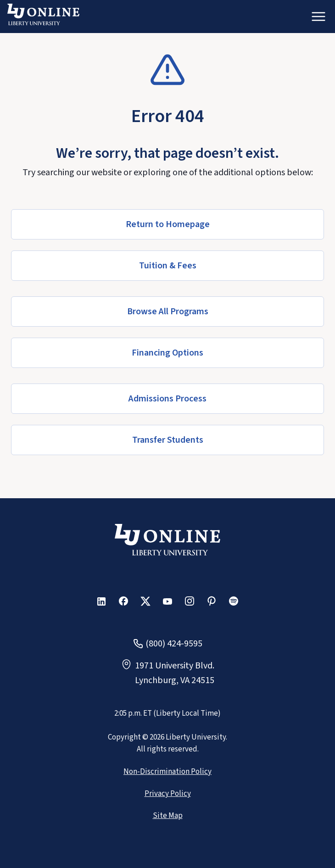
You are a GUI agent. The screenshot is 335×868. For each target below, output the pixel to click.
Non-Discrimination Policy (167, 772)
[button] (167, 224)
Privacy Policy (168, 794)
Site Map (168, 816)
